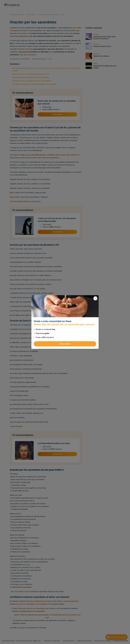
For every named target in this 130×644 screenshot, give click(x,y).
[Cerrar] (95, 298)
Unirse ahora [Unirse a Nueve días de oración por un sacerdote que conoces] (65, 344)
